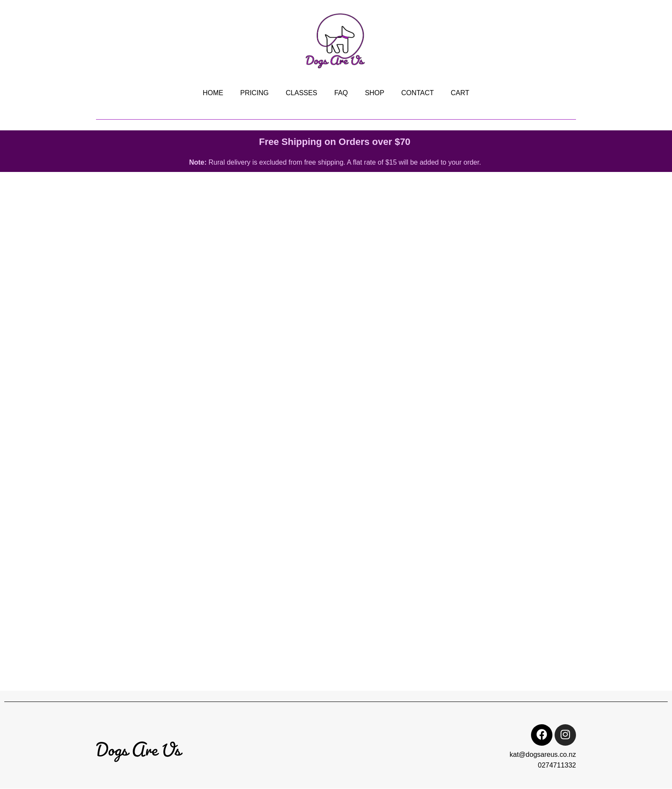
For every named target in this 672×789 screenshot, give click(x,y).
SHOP (375, 93)
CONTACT (418, 93)
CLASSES (301, 93)
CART (460, 93)
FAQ (341, 93)
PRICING (254, 93)
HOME (212, 93)
